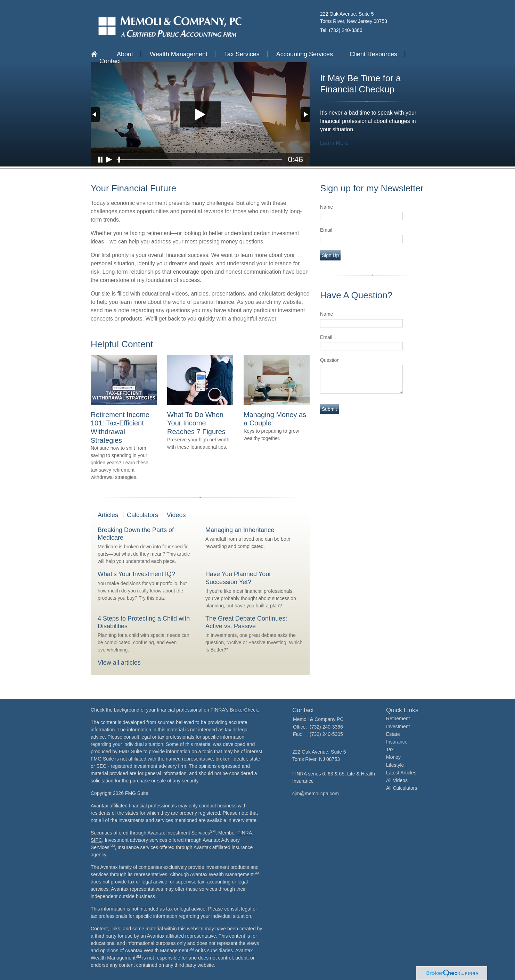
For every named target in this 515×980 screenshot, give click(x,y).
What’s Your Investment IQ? (136, 574)
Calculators (142, 515)
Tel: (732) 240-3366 (341, 30)
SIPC (96, 840)
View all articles (119, 663)
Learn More (334, 143)
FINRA (245, 833)
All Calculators (402, 788)
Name (326, 207)
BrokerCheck (244, 710)
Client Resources (373, 54)
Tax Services (242, 54)
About (125, 54)
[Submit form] (329, 409)
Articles (108, 515)
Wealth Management (179, 54)
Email (326, 230)
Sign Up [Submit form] (330, 255)
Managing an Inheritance (240, 530)
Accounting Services (305, 54)
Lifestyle (395, 765)
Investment (398, 726)
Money (393, 757)
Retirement (398, 719)
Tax (390, 749)
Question (330, 360)
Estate (393, 734)
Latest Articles (401, 773)
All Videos (397, 780)
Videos (176, 515)
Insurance (397, 742)
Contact (110, 61)
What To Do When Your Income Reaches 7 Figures (196, 423)
